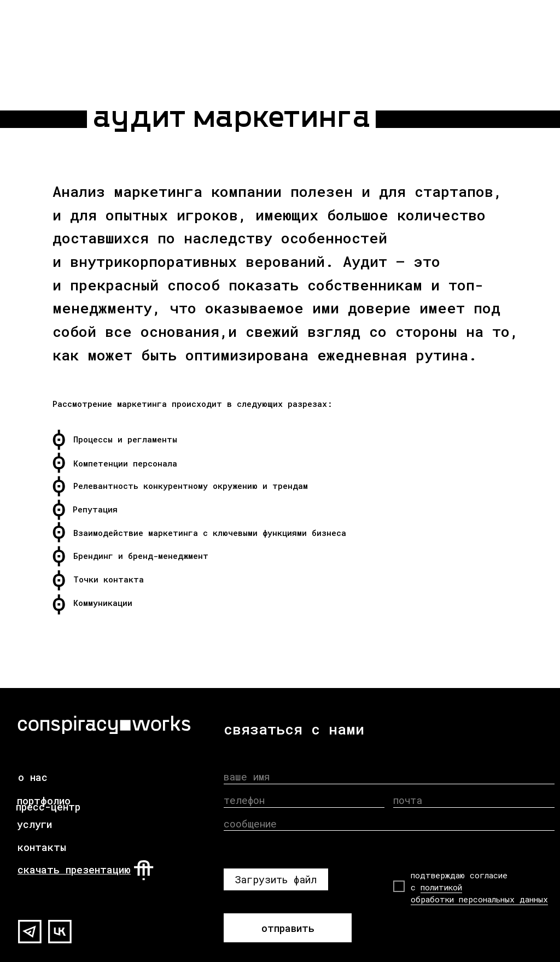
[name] (389, 777)
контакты (42, 847)
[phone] (304, 800)
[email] (474, 800)
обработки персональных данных (479, 899)
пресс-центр (48, 807)
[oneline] (389, 824)
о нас (33, 777)
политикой (441, 887)
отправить (288, 928)
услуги (34, 824)
